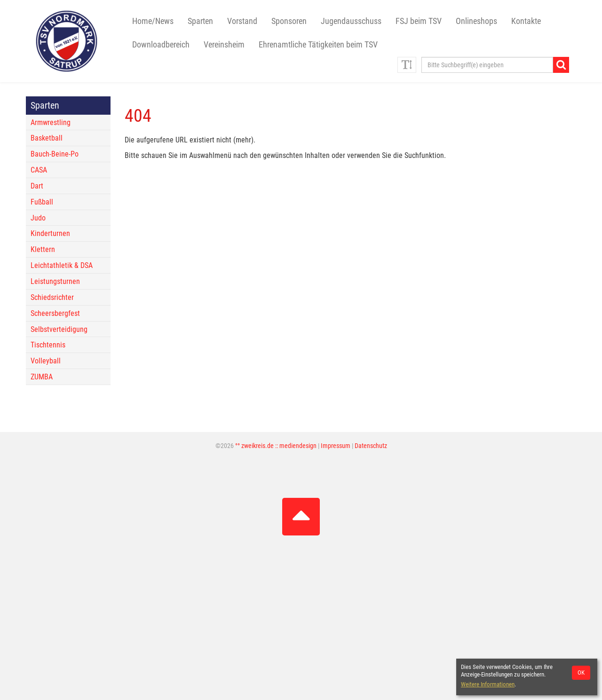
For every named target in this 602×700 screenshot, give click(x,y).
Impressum (336, 446)
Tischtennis (48, 345)
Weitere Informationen (488, 684)
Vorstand (242, 21)
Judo (38, 218)
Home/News (153, 21)
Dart (37, 186)
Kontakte (526, 21)
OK (581, 672)
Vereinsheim (224, 45)
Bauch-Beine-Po (55, 154)
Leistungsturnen (55, 281)
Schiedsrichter (52, 297)
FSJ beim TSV (419, 21)
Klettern (43, 249)
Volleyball (46, 361)
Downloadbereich (161, 45)
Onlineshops (476, 21)
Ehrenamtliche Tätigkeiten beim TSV (318, 45)
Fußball (42, 202)
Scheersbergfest (55, 313)
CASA (39, 170)
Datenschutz (371, 446)
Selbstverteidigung (59, 329)
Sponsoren (289, 21)
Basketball (47, 138)
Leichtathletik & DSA (62, 265)
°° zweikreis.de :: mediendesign (276, 446)
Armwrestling (51, 122)
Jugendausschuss (351, 21)
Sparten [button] (200, 21)
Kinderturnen (50, 233)
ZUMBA (42, 377)
